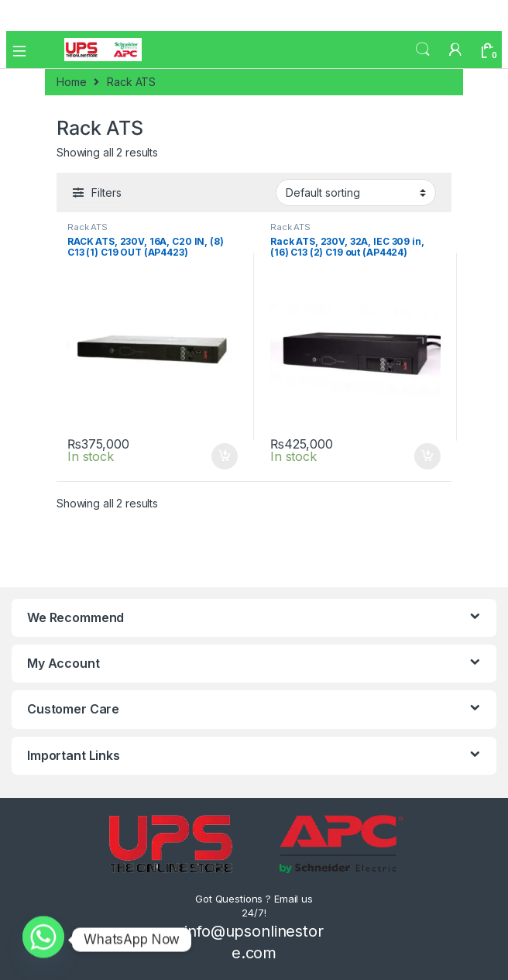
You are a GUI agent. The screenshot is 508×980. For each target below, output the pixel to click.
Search (423, 50)
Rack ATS (88, 227)
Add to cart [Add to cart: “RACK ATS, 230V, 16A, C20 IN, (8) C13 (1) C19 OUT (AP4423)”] (225, 456)
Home (71, 82)
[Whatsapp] (43, 940)
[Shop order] (356, 192)
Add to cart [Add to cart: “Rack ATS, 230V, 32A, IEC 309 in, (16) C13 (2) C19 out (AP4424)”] (427, 456)
